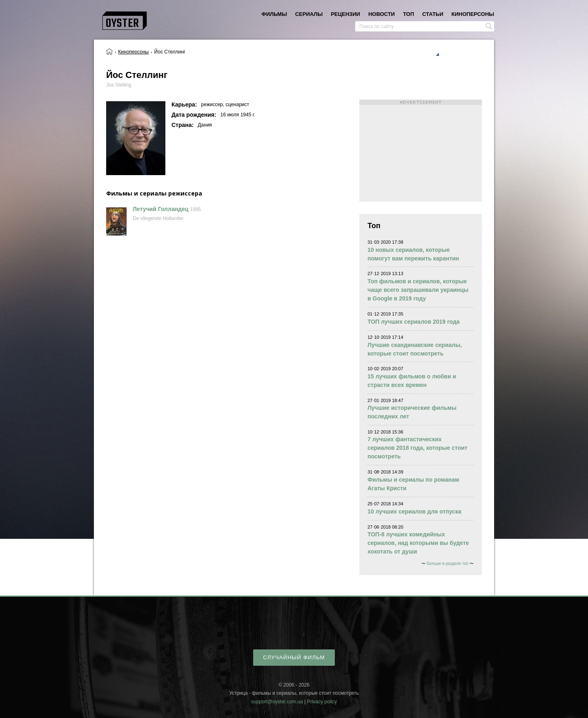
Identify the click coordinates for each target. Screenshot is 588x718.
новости (382, 14)
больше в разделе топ (448, 564)
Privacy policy (322, 702)
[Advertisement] (421, 151)
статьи (433, 14)
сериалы (309, 14)
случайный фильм (294, 657)
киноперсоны (473, 14)
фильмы (274, 14)
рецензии (345, 14)
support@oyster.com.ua (277, 702)
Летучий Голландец (160, 209)
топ (409, 14)
